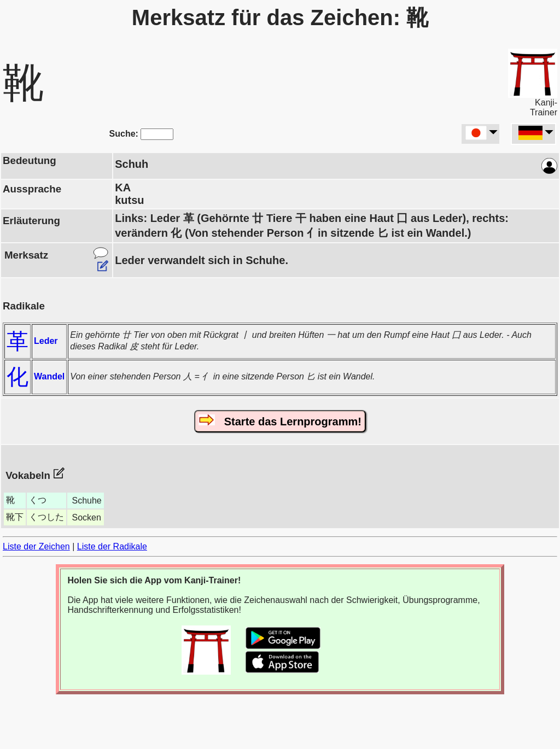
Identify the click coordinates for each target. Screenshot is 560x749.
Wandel (49, 376)
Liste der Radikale (112, 546)
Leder (46, 341)
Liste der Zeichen (36, 546)
